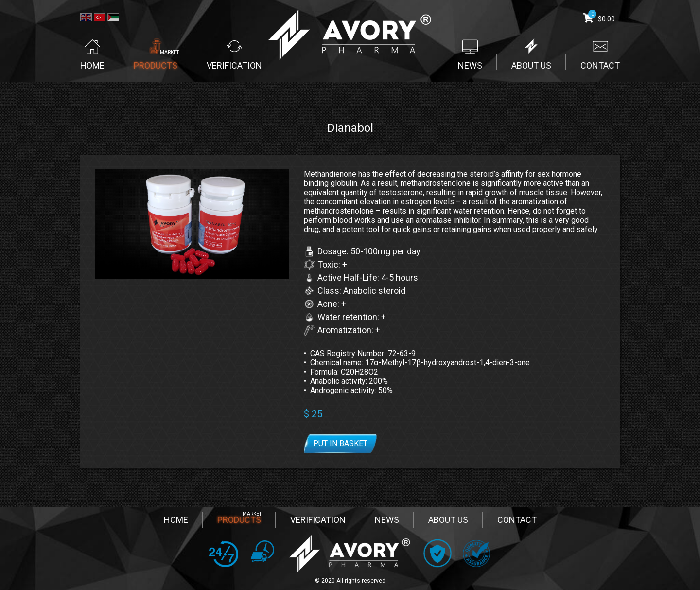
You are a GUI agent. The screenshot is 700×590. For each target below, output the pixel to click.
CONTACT (517, 520)
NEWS (387, 520)
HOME (176, 520)
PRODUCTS (239, 520)
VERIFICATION (318, 520)
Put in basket (340, 443)
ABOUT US (448, 520)
